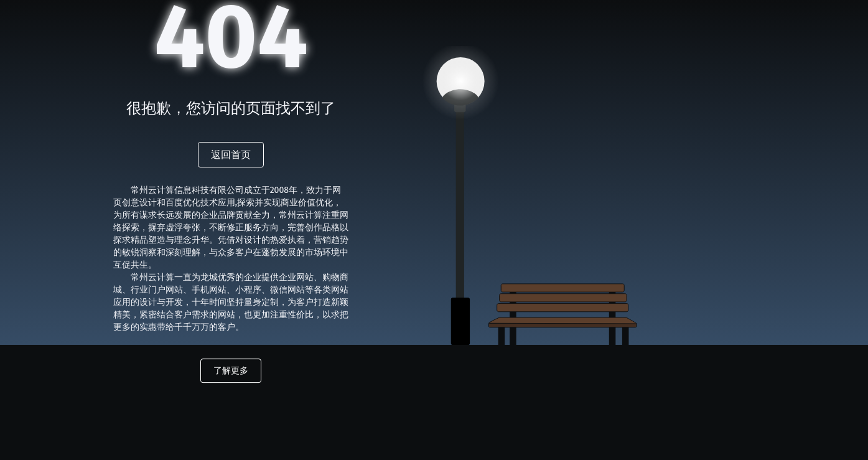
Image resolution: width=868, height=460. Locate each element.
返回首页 (231, 155)
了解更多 (231, 371)
